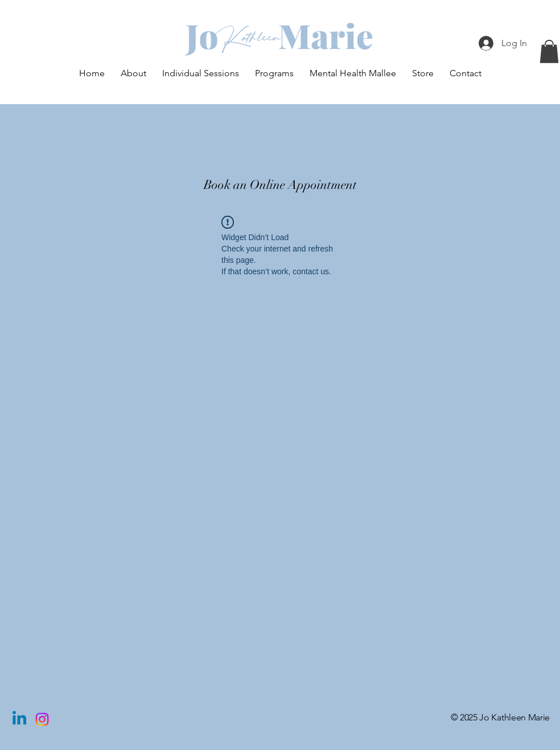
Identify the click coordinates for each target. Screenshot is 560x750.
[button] (549, 51)
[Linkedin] (19, 719)
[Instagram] (42, 719)
